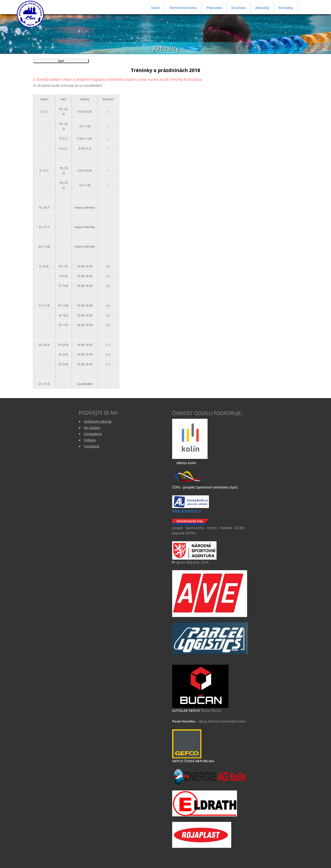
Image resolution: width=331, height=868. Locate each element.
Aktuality (262, 8)
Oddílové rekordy (98, 421)
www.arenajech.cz (187, 511)
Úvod (156, 8)
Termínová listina (183, 8)
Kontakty (286, 8)
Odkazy (90, 440)
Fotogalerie (93, 434)
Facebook (92, 446)
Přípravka (214, 8)
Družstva (239, 8)
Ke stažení (92, 427)
